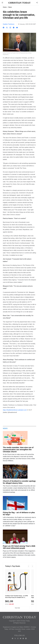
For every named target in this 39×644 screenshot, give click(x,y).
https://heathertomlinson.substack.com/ (15, 410)
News (10, 7)
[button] (2, 3)
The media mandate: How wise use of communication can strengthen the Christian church (18, 450)
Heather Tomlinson (9, 24)
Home (5, 7)
